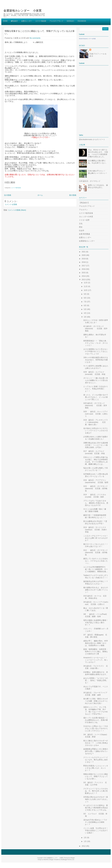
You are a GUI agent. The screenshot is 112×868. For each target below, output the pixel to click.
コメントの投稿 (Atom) (17, 210)
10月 (86, 290)
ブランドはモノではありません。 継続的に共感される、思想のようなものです (96, 503)
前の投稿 (73, 195)
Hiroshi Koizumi (83, 39)
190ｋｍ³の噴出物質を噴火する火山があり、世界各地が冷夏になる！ (96, 360)
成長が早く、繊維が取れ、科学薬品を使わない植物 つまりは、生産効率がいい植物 (96, 643)
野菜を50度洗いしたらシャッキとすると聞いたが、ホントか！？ (96, 768)
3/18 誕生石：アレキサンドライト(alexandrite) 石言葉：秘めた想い (96, 422)
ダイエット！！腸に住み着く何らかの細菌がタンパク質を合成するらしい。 (96, 380)
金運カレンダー (85, 237)
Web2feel (46, 860)
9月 (85, 294)
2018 (84, 262)
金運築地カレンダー (87, 241)
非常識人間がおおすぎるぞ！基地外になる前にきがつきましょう (96, 799)
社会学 (82, 231)
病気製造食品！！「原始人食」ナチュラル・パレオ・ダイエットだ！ (96, 343)
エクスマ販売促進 (16, 188)
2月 (85, 838)
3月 (85, 317)
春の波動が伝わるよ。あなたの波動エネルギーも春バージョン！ (96, 590)
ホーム (40, 195)
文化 (81, 224)
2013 (84, 280)
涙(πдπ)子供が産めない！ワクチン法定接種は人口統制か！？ (95, 822)
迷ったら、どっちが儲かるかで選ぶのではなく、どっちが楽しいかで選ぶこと (96, 397)
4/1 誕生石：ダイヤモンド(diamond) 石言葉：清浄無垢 (95, 329)
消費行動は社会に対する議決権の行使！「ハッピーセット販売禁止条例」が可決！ (96, 445)
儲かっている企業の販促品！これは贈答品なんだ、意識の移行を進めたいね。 (96, 720)
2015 (84, 273)
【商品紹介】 (84, 203)
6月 (85, 305)
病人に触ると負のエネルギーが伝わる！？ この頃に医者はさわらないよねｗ (96, 743)
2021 (84, 252)
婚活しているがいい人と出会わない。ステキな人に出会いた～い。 (96, 561)
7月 (85, 302)
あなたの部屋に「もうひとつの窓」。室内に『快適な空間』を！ (96, 680)
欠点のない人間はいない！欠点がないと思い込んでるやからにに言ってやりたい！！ (96, 728)
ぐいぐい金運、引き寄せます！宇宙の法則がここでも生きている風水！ (96, 831)
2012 (84, 846)
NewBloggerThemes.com (67, 860)
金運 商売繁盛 (84, 234)
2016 (84, 269)
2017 (84, 266)
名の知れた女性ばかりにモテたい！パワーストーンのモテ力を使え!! (96, 431)
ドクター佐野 (84, 220)
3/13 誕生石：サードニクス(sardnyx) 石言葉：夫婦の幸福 (95, 530)
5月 (85, 309)
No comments (35, 38)
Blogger (73, 858)
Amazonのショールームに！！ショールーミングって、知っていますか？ (96, 660)
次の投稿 (8, 195)
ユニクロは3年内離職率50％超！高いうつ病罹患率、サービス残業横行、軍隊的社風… (96, 569)
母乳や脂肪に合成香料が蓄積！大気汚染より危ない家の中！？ (96, 623)
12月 (86, 283)
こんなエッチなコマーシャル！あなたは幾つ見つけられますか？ (96, 538)
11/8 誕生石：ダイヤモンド (90, 181)
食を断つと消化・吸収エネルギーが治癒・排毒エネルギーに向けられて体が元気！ (96, 701)
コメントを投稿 (11, 204)
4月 (85, 313)
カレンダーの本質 (86, 217)
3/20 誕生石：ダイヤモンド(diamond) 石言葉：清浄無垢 (95, 405)
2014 (84, 276)
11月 (86, 286)
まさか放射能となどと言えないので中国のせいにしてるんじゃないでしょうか (96, 351)
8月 (85, 298)
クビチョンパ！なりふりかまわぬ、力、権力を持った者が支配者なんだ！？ (96, 791)
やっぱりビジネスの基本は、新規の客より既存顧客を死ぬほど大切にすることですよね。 (96, 808)
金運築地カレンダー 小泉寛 (23, 10)
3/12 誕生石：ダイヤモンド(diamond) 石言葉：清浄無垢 (96, 552)
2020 (84, 255)
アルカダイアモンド (87, 206)
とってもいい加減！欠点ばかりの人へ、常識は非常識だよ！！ (96, 389)
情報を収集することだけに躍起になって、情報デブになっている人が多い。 (40, 32)
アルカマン (83, 210)
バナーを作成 (92, 39)
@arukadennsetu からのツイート (92, 139)
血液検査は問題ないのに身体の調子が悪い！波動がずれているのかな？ (96, 751)
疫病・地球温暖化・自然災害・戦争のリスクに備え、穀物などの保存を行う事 (96, 652)
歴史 (81, 227)
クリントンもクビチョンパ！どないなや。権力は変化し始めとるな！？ (96, 760)
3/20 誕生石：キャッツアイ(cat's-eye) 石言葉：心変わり (96, 414)
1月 (85, 841)
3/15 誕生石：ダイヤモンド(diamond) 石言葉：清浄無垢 (96, 489)
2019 (84, 259)
